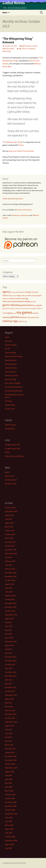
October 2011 (10, 691)
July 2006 (8, 848)
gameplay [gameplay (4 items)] (33, 302)
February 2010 (10, 749)
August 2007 (9, 829)
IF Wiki (7, 452)
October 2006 (10, 837)
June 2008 (9, 818)
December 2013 (11, 657)
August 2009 (9, 772)
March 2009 (9, 791)
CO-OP (7, 349)
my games (31, 49)
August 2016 (9, 584)
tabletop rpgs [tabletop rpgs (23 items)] (10, 321)
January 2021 (10, 531)
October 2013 (10, 664)
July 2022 (8, 519)
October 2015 (10, 611)
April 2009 (8, 787)
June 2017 (9, 565)
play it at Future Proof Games (21, 151)
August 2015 (9, 619)
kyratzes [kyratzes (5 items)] (34, 308)
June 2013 (9, 668)
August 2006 (9, 844)
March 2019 (9, 538)
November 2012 (11, 676)
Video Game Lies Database (15, 456)
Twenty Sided (10, 405)
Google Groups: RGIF (13, 448)
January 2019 (10, 546)
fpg (20, 49)
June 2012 (9, 680)
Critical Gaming (10, 353)
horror (24, 49)
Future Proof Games (24, 210)
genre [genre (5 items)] (35, 305)
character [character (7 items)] (35, 292)
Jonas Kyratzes (11, 372)
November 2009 (11, 760)
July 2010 (8, 730)
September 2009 (11, 768)
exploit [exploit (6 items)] (39, 296)
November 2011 (11, 687)
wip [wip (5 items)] (26, 321)
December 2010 (11, 714)
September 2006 (11, 840)
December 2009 (11, 756)
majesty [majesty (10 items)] (10, 313)
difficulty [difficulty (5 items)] (24, 296)
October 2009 (10, 764)
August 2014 (9, 645)
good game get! (11, 364)
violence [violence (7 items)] (21, 321)
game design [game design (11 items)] (25, 301)
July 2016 (8, 588)
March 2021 (9, 527)
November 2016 (11, 576)
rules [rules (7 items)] (29, 317)
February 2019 (10, 542)
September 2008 (11, 814)
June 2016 (9, 592)
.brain (7, 337)
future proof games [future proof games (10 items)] (11, 301)
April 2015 (8, 634)
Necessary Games (12, 375)
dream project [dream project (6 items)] (32, 296)
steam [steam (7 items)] (33, 317)
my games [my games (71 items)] (24, 312)
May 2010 (8, 737)
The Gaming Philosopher (14, 391)
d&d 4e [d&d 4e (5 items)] (10, 296)
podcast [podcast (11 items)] (23, 317)
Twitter (5, 199)
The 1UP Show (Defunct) (14, 387)
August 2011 (9, 699)
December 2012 (11, 672)
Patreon (20, 199)
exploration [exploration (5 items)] (6, 299)
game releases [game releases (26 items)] (11, 305)
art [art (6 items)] (17, 292)
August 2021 (9, 523)
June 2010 (9, 733)
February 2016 (10, 596)
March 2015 (9, 638)
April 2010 (8, 741)
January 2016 (10, 599)
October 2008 (10, 810)
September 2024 (11, 511)
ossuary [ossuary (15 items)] (6, 317)
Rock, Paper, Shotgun (13, 383)
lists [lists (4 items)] (41, 309)
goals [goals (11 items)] (39, 305)
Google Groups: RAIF (12, 445)
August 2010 (9, 726)
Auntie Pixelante (11, 345)
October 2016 (10, 580)
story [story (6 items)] (37, 317)
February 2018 (10, 561)
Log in (7, 472)
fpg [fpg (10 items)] (26, 298)
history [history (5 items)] (12, 308)
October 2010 (10, 718)
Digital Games (26, 46)
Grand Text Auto (11, 368)
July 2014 (8, 649)
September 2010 (11, 722)
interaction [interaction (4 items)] (17, 309)
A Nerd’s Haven (10, 425)
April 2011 (8, 703)
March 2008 (9, 825)
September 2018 (11, 553)
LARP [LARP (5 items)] (38, 308)
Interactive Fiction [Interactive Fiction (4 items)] (26, 309)
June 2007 (9, 833)
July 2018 (8, 557)
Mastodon (13, 199)
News (12, 49)
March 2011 (9, 707)
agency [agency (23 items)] (6, 292)
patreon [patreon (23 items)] (15, 317)
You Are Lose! (10, 409)
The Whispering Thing (13, 142)
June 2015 (9, 626)
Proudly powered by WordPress (14, 863)
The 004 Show (10, 429)
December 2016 (11, 573)
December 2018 (11, 550)
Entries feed (9, 476)
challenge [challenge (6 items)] (28, 292)
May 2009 (8, 783)
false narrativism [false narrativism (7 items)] (16, 298)
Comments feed (11, 480)
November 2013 (11, 661)
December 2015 (11, 603)
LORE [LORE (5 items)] (4, 313)
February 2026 (10, 508)
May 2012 (8, 684)
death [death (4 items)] (14, 296)
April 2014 (8, 653)
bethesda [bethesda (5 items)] (21, 292)
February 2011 (10, 710)
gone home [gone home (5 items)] (6, 308)
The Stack (9, 401)
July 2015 (8, 622)
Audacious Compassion (20, 215)
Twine (21, 145)
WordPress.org (10, 484)
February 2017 (10, 569)
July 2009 (8, 775)
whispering (7, 51)
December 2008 (11, 802)
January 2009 (10, 798)
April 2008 (8, 821)
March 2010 (9, 745)
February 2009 (10, 795)
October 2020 (10, 534)
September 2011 (11, 695)
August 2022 (9, 515)
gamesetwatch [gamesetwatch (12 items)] (26, 305)
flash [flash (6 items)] (23, 299)
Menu (5, 12)
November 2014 (11, 641)
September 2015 (11, 615)
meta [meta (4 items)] (15, 313)
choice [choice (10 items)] (5, 295)
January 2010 (10, 752)
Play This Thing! (10, 379)
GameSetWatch (11, 360)
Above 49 (8, 341)
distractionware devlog (13, 356)
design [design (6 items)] (19, 296)
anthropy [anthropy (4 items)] (13, 292)
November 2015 (11, 607)
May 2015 (8, 630)
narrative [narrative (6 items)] (35, 313)
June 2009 (9, 779)
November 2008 (11, 806)
